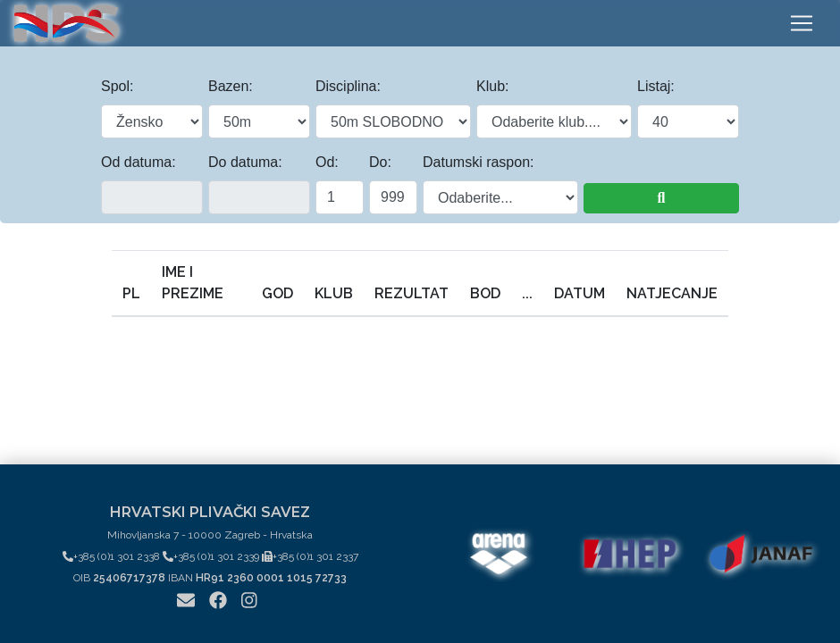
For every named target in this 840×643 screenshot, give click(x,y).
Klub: (492, 86)
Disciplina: (348, 86)
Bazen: (231, 86)
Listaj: (656, 86)
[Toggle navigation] (802, 23)
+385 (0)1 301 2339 (211, 556)
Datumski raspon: (479, 162)
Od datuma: (139, 162)
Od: (327, 162)
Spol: (117, 86)
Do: (380, 162)
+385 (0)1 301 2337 (310, 556)
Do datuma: (245, 162)
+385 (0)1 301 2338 (111, 556)
